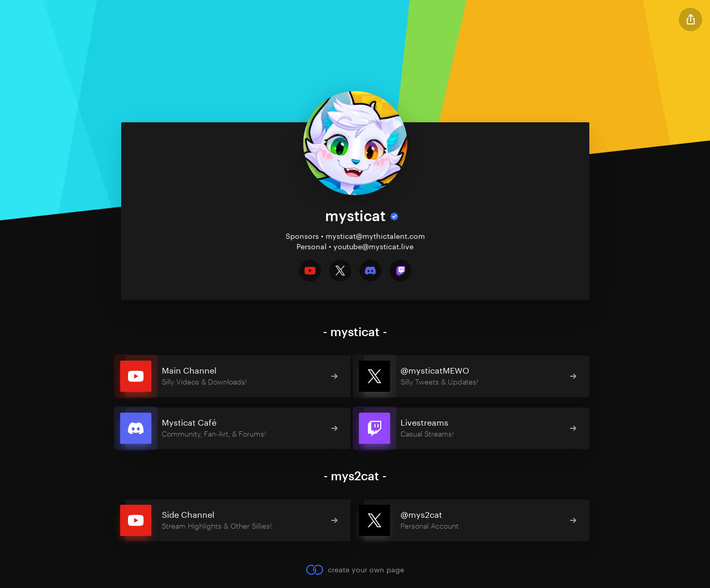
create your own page (355, 570)
